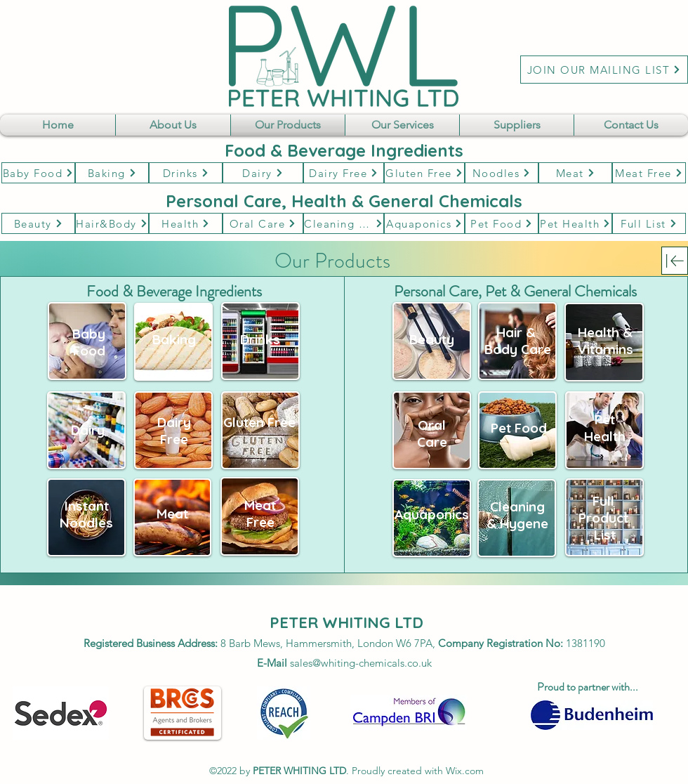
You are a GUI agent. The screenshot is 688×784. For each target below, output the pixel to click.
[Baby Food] (38, 173)
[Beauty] (38, 223)
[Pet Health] (575, 223)
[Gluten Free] (424, 173)
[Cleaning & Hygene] (344, 223)
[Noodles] (502, 173)
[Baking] (112, 173)
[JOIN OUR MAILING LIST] (604, 70)
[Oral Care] (263, 223)
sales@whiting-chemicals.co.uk (361, 663)
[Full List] (649, 223)
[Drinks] (186, 173)
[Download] (675, 261)
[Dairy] (263, 173)
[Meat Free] (649, 173)
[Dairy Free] (344, 173)
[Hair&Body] (112, 223)
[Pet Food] (502, 223)
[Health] (186, 223)
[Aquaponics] (424, 223)
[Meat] (575, 173)
